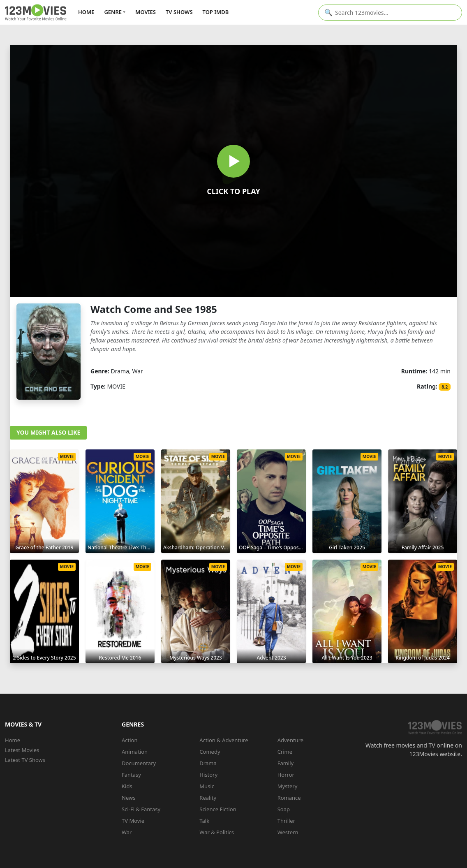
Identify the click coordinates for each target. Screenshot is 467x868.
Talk (204, 821)
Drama (208, 763)
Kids (127, 786)
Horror (286, 775)
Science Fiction (218, 809)
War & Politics (217, 832)
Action (130, 740)
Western (288, 832)
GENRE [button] (113, 12)
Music (207, 786)
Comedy (210, 752)
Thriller (286, 821)
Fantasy (131, 775)
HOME (86, 12)
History (208, 775)
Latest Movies (22, 750)
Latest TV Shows (25, 760)
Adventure (290, 740)
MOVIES (146, 12)
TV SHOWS (179, 12)
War (127, 832)
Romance (289, 798)
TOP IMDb (216, 12)
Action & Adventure (224, 740)
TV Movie (133, 821)
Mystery (288, 786)
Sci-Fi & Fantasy (141, 809)
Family (286, 763)
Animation (135, 752)
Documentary (139, 763)
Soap (284, 809)
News (128, 798)
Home (13, 740)
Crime (285, 752)
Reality (208, 798)
